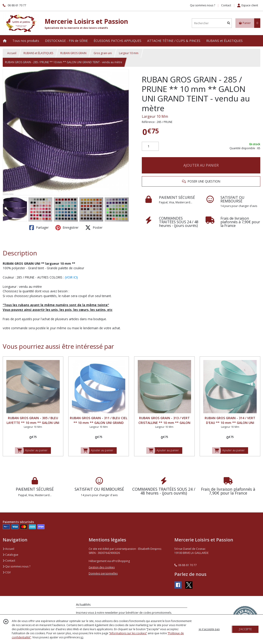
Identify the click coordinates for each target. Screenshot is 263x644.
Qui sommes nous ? (17, 566)
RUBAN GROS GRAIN (73, 53)
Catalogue (11, 555)
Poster (94, 228)
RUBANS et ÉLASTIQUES (38, 53)
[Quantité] (150, 146)
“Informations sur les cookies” (128, 633)
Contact (226, 5)
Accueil (12, 53)
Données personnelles (103, 573)
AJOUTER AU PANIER (201, 165)
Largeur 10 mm (129, 53)
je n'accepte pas (209, 629)
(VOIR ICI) (71, 277)
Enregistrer (67, 228)
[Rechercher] (229, 23)
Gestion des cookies (102, 567)
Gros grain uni (103, 53)
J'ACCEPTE (245, 629)
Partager (39, 228)
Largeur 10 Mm (155, 116)
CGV (7, 572)
